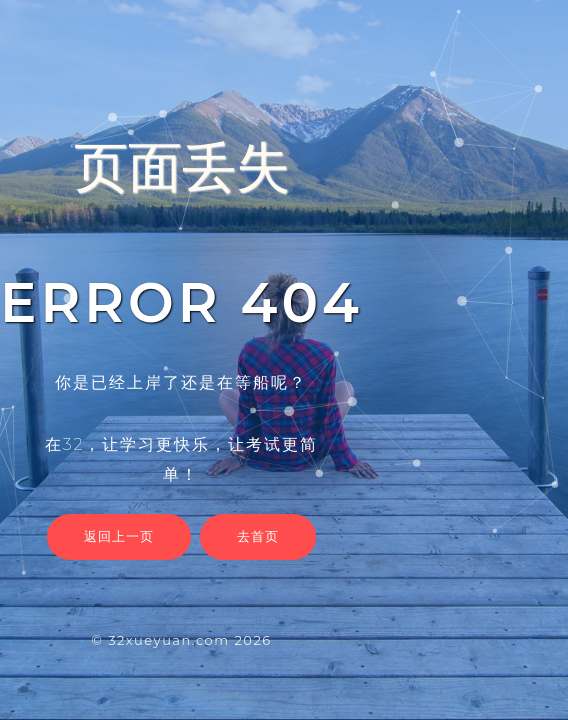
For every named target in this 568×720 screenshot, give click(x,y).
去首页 (258, 536)
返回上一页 (119, 536)
